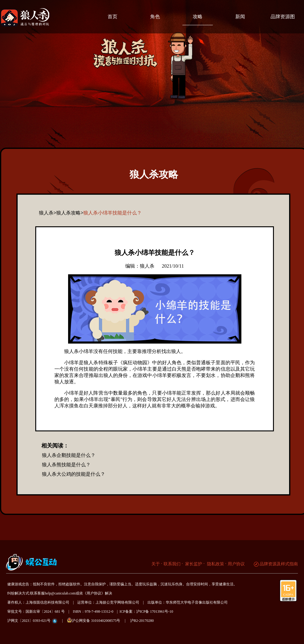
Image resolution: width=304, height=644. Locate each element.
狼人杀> (48, 213)
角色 (155, 17)
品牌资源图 (283, 17)
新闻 (240, 17)
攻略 (198, 17)
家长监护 (193, 564)
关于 (156, 564)
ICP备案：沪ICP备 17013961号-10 (146, 611)
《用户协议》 (94, 593)
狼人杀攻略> (70, 213)
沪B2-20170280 (142, 621)
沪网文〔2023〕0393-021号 (29, 621)
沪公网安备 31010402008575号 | (98, 620)
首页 (112, 17)
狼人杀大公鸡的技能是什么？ (74, 474)
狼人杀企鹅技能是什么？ (69, 455)
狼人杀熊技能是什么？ (66, 465)
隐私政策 (215, 564)
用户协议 (236, 564)
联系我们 (172, 564)
